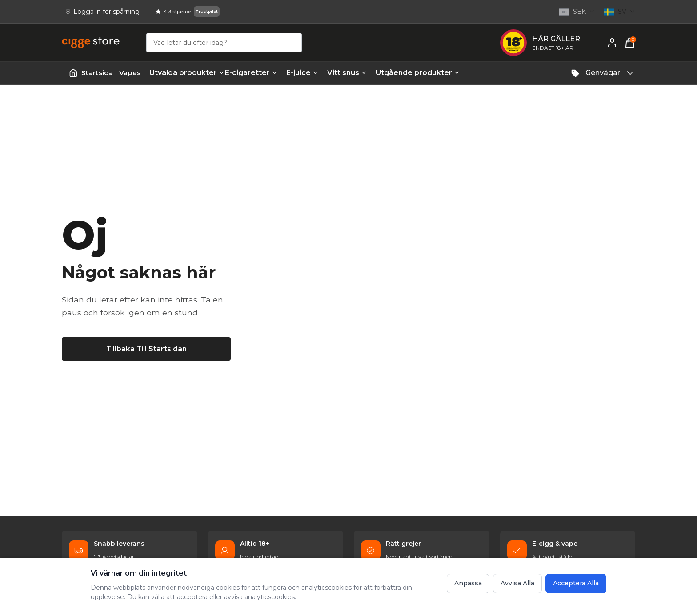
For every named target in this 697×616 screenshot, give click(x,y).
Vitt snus (347, 73)
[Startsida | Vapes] (105, 73)
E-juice (302, 73)
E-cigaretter (251, 73)
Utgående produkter (409, 73)
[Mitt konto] (612, 43)
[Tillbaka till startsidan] (146, 349)
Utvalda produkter (183, 73)
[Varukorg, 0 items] (630, 43)
